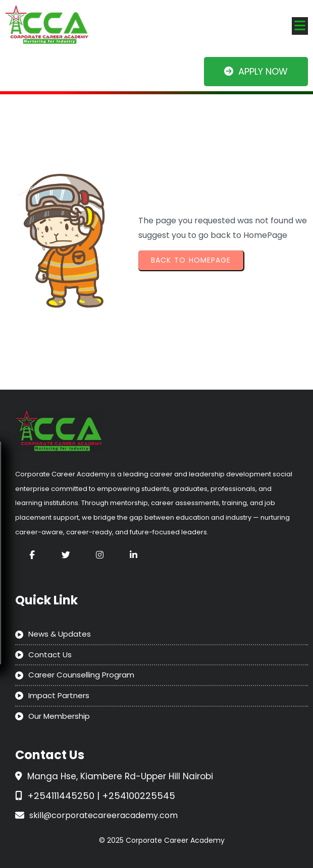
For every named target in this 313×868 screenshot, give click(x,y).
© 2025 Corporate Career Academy (162, 840)
